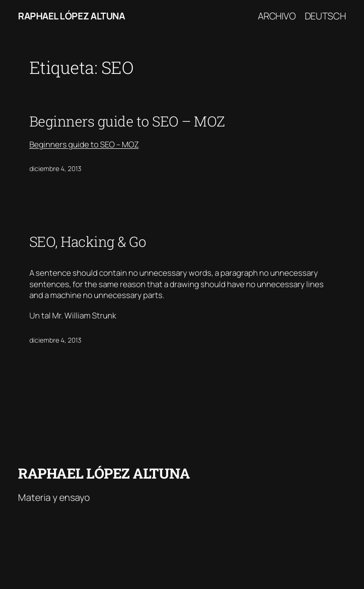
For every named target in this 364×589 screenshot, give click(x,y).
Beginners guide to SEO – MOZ (127, 121)
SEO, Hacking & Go (88, 242)
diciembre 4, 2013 (55, 168)
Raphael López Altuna (71, 16)
